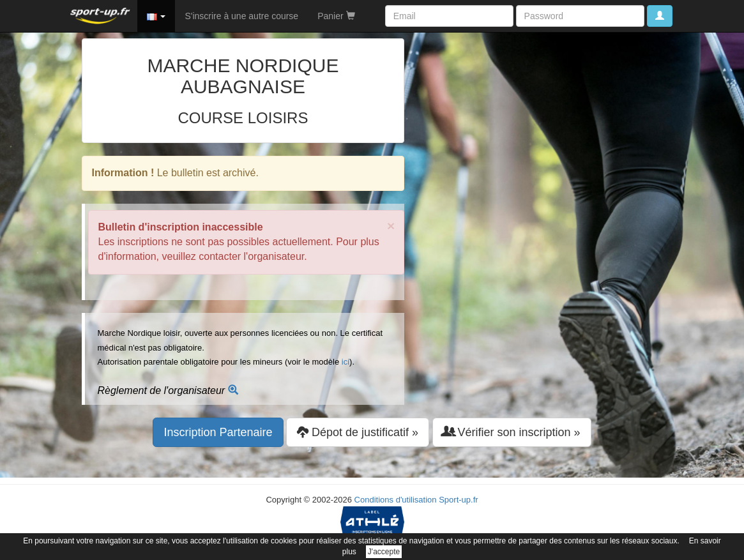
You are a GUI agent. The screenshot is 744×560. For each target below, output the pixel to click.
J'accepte (384, 552)
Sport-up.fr (458, 500)
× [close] (391, 226)
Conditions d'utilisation (396, 500)
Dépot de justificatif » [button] (358, 432)
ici (345, 362)
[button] (156, 16)
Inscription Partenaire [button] (218, 432)
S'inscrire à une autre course (241, 16)
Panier (336, 16)
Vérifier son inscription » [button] (512, 432)
